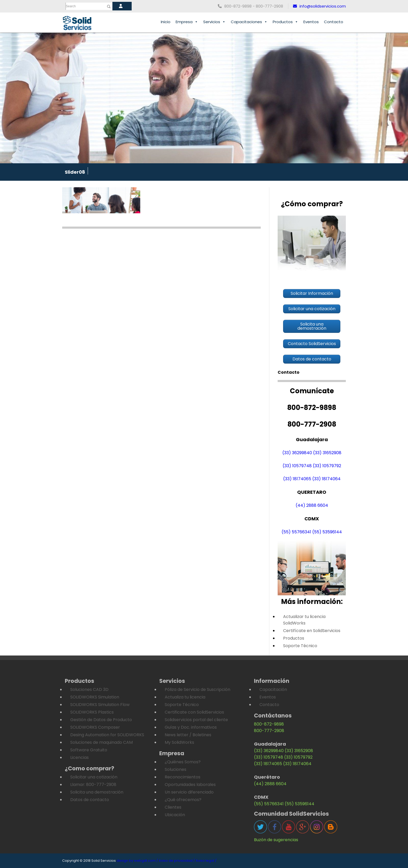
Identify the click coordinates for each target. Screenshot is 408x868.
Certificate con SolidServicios (194, 712)
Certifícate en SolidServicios (312, 631)
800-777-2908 (269, 731)
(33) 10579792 (327, 466)
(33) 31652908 (327, 453)
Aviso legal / (206, 861)
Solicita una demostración (97, 792)
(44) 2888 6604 (312, 505)
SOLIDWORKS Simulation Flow (100, 705)
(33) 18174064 (326, 479)
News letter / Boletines (188, 735)
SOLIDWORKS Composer (95, 727)
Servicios (214, 22)
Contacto (334, 22)
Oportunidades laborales (190, 785)
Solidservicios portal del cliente (196, 720)
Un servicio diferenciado (189, 792)
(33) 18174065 (297, 479)
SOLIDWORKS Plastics (92, 712)
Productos (285, 22)
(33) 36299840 (297, 453)
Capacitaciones (249, 22)
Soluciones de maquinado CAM (101, 742)
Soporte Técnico (300, 646)
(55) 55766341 (296, 532)
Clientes (173, 807)
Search (71, 6)
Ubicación (175, 815)
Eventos (311, 22)
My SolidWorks (179, 742)
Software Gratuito (89, 750)
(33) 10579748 (297, 466)
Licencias (79, 757)
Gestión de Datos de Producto (101, 720)
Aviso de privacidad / (177, 861)
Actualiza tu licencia (185, 697)
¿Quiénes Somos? (183, 762)
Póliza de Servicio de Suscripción (197, 689)
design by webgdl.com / (137, 861)
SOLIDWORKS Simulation (95, 697)
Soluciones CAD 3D (89, 689)
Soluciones (176, 769)
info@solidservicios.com (319, 6)
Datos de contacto (90, 800)
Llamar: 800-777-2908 (93, 785)
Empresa (187, 22)
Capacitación (273, 689)
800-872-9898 (269, 724)
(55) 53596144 (327, 532)
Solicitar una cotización (94, 777)
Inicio (166, 22)
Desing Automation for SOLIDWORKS (107, 735)
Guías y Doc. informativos (191, 727)
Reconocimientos (183, 777)
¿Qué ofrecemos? (183, 800)
